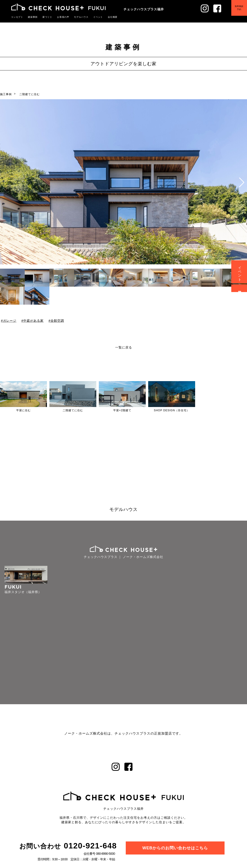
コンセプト (17, 17)
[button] (242, 182)
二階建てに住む (30, 94)
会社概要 (106, 17)
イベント (92, 17)
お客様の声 (60, 17)
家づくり (45, 17)
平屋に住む (23, 410)
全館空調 (57, 321)
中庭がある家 (33, 321)
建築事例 (31, 17)
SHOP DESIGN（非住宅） (172, 410)
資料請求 (240, 288)
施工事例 (6, 94)
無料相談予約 (236, 11)
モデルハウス (77, 17)
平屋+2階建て (122, 410)
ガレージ (10, 321)
